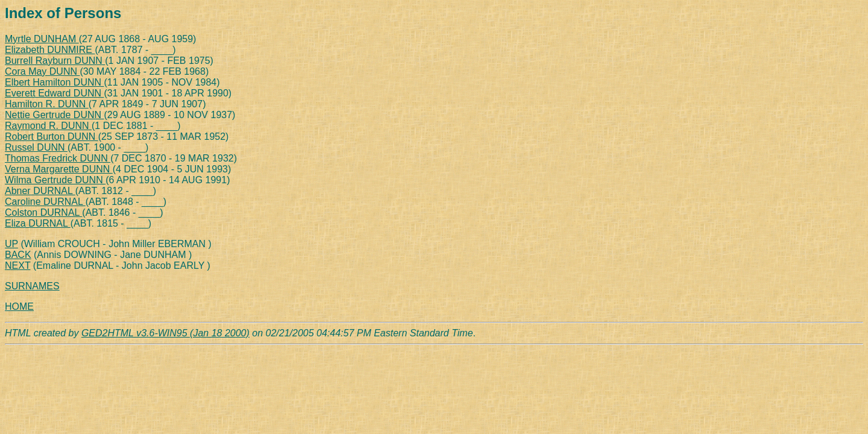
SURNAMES (32, 286)
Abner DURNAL (40, 191)
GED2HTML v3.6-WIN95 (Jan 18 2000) (165, 333)
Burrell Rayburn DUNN (55, 61)
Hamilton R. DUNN (47, 104)
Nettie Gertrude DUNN (55, 115)
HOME (19, 307)
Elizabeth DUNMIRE (50, 50)
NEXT (17, 266)
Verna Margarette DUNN (59, 169)
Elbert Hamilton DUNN (54, 82)
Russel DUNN (36, 147)
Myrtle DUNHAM (42, 39)
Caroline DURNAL (45, 202)
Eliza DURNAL (38, 223)
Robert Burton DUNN (52, 137)
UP (11, 244)
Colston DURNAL (43, 212)
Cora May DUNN (42, 71)
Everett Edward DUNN (55, 93)
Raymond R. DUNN (48, 126)
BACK (18, 255)
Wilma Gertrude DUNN (55, 180)
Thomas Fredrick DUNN (58, 158)
